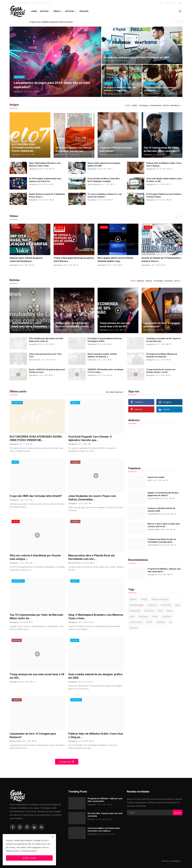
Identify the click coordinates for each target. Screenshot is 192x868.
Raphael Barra (93, 834)
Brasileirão (149, 611)
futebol (144, 599)
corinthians (167, 616)
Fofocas (149, 281)
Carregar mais (67, 762)
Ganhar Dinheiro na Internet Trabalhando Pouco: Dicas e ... (47, 195)
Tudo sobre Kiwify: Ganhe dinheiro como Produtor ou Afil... (164, 180)
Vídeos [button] (58, 11)
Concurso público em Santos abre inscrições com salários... (104, 829)
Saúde (134, 105)
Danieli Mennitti (154, 514)
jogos (178, 605)
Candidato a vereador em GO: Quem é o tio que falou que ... (164, 340)
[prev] (176, 22)
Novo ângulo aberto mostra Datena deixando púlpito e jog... (115, 260)
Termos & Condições (171, 861)
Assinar (178, 813)
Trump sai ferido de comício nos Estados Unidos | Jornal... (161, 371)
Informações (24, 3)
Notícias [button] (71, 11)
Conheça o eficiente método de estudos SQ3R (161, 510)
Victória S (91, 819)
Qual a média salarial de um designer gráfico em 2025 (104, 164)
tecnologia (143, 616)
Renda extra (135, 611)
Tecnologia (143, 105)
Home (34, 11)
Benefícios (175, 105)
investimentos (156, 105)
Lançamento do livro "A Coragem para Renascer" (162, 325)
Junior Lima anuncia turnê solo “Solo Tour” (45, 355)
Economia (169, 281)
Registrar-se (171, 3)
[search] (180, 11)
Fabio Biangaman (94, 184)
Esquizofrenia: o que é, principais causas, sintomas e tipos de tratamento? (65, 22)
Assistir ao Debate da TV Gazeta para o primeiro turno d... (161, 260)
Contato (13, 3)
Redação (84, 11)
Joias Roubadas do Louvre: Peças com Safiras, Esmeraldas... (30, 325)
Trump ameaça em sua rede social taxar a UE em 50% (115, 325)
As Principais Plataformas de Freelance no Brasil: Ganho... (164, 195)
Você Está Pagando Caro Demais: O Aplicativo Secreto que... (74, 149)
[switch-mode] (180, 3)
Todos (128, 105)
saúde (155, 616)
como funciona (136, 622)
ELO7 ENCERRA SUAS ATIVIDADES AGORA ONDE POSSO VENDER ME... (26, 148)
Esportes (141, 281)
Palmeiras (161, 622)
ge (170, 622)
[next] (181, 22)
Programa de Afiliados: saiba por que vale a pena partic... (164, 570)
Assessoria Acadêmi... (152, 94)
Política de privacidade (41, 3)
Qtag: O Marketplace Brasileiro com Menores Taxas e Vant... (45, 164)
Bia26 (150, 480)
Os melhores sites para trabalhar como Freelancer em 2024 (136, 57)
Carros (177, 281)
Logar (161, 3)
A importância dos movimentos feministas (160, 89)
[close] (53, 837)
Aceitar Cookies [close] (29, 858)
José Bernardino (154, 498)
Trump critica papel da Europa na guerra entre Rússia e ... (74, 260)
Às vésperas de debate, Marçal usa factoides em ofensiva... (162, 355)
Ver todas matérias (115, 392)
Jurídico (166, 105)
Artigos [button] (45, 11)
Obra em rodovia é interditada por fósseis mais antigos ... (35, 557)
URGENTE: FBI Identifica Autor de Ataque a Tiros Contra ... (105, 371)
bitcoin (149, 622)
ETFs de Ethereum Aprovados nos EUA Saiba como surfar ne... (46, 340)
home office (166, 605)
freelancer (152, 605)
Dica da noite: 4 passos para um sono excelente (105, 815)
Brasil (132, 616)
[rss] (41, 827)
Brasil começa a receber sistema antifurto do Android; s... (102, 355)
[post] (55, 62)
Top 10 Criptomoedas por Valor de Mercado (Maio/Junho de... (161, 149)
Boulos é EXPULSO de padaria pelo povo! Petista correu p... (47, 371)
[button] (181, 105)
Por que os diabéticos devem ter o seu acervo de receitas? (105, 195)
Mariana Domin (61, 330)
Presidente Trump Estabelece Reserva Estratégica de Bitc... (105, 340)
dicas (160, 611)
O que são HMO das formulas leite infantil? (116, 149)
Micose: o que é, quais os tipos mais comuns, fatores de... (164, 525)
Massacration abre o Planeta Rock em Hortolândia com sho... (73, 325)
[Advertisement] (148, 444)
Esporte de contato (156, 477)
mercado (134, 628)
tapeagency (18, 92)
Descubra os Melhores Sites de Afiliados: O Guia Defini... (120, 89)
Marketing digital (137, 605)
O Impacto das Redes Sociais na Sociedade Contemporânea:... (162, 541)
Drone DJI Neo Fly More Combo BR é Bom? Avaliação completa (104, 180)
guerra (170, 611)
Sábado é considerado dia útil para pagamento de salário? (163, 494)
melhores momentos (160, 599)
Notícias (133, 599)
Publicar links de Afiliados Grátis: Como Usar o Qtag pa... (164, 164)
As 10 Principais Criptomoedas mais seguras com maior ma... (45, 180)
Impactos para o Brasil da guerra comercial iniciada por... (26, 260)
